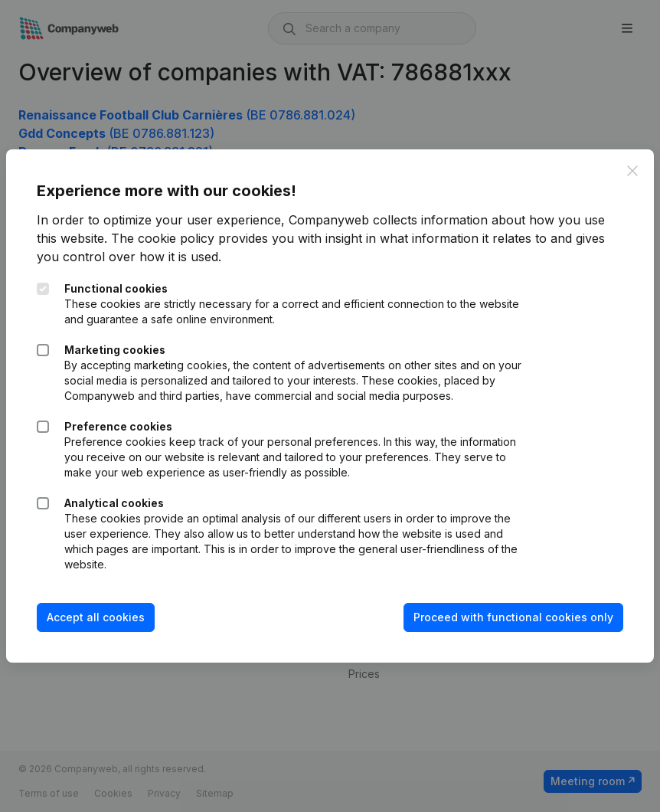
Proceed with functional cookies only (513, 617)
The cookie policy (163, 238)
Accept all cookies (96, 617)
